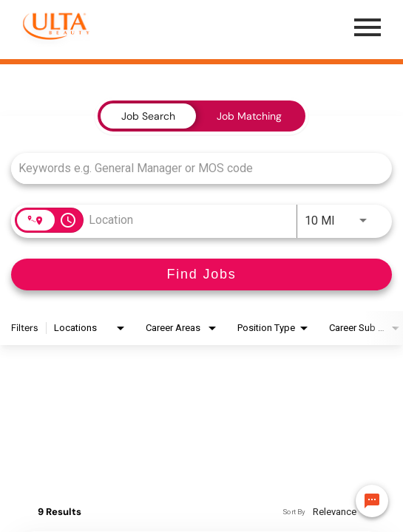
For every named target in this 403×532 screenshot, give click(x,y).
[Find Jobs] (201, 274)
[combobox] (194, 168)
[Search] (201, 274)
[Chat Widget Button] (372, 501)
